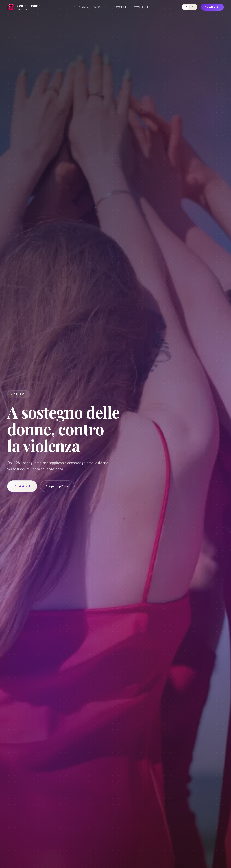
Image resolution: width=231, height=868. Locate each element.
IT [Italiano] (186, 7)
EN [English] (193, 7)
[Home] (24, 7)
